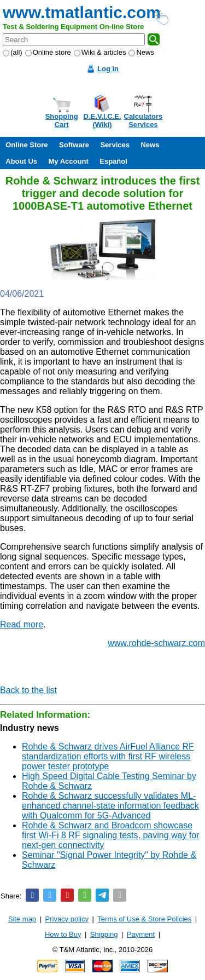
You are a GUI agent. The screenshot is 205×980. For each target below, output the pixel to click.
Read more (22, 624)
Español (113, 161)
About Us (21, 161)
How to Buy (63, 934)
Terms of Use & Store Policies (144, 919)
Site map (22, 919)
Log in (108, 69)
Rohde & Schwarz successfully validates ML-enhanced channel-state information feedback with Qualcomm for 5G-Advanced (110, 806)
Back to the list (28, 690)
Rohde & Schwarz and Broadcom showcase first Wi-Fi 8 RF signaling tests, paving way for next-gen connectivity (111, 835)
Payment (141, 934)
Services (115, 145)
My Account (69, 161)
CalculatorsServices (143, 120)
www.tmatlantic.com (82, 12)
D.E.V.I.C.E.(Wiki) (102, 120)
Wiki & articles (100, 52)
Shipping (104, 934)
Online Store (27, 145)
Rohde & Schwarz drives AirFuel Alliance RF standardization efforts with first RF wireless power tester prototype (108, 756)
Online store (48, 52)
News (141, 52)
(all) (13, 52)
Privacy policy (67, 919)
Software (74, 145)
